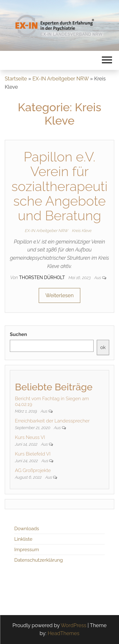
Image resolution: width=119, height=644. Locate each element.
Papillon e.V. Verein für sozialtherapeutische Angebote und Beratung (60, 186)
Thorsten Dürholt (42, 277)
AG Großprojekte (33, 470)
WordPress (73, 625)
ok (103, 347)
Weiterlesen (60, 295)
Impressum (27, 550)
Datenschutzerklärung (39, 560)
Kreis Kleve (82, 231)
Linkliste (23, 539)
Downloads (27, 529)
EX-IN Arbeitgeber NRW (60, 79)
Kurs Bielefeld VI (33, 454)
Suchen (18, 334)
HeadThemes (63, 633)
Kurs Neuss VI (30, 437)
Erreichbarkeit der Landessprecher (52, 421)
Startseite (16, 79)
